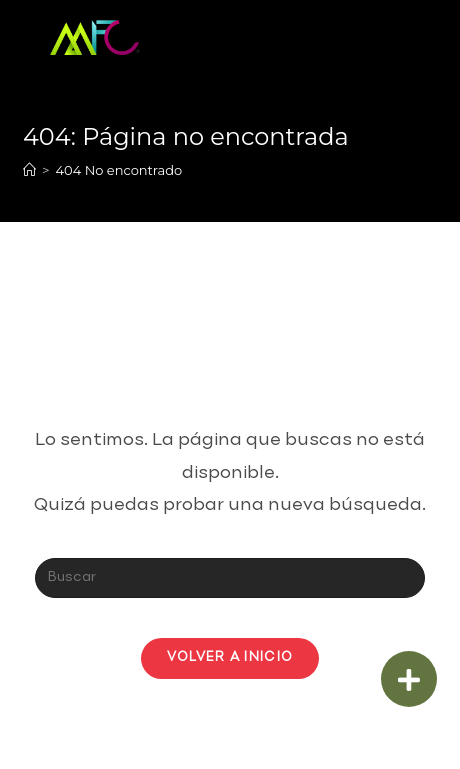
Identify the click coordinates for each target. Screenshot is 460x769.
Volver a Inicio (230, 658)
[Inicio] (29, 170)
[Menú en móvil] (380, 35)
